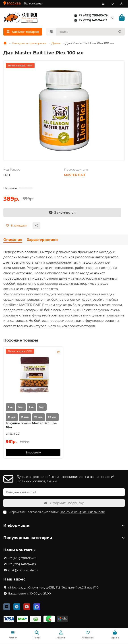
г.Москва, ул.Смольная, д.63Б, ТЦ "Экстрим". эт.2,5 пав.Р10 (53, 587)
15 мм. (12, 417)
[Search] (90, 32)
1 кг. (10, 407)
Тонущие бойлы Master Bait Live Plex (31, 425)
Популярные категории (64, 538)
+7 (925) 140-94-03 (90, 20)
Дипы (56, 43)
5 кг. (21, 407)
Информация (64, 525)
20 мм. (38, 417)
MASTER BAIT (75, 175)
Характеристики (42, 240)
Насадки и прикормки (29, 43)
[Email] (64, 492)
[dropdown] (103, 4)
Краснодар (33, 3)
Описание (13, 240)
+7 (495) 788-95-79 (90, 15)
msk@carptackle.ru (23, 570)
